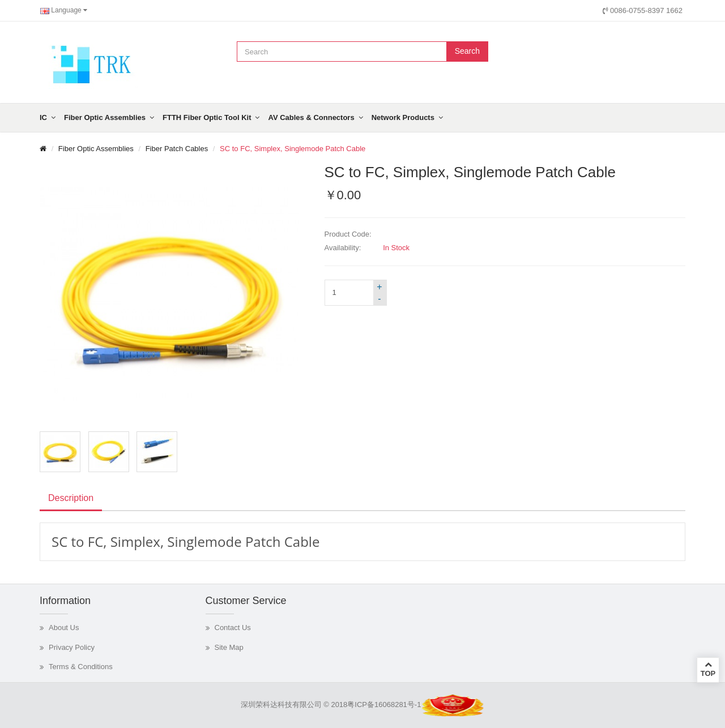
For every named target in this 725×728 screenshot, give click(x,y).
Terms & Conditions (81, 667)
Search (467, 51)
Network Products (403, 117)
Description (71, 498)
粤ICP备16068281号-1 (384, 705)
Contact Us (233, 628)
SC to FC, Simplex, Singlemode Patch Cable (293, 149)
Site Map (229, 647)
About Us (64, 628)
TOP (708, 669)
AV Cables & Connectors (311, 117)
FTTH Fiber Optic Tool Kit (207, 117)
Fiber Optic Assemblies (105, 117)
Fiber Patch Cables (177, 149)
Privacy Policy (72, 647)
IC (43, 117)
